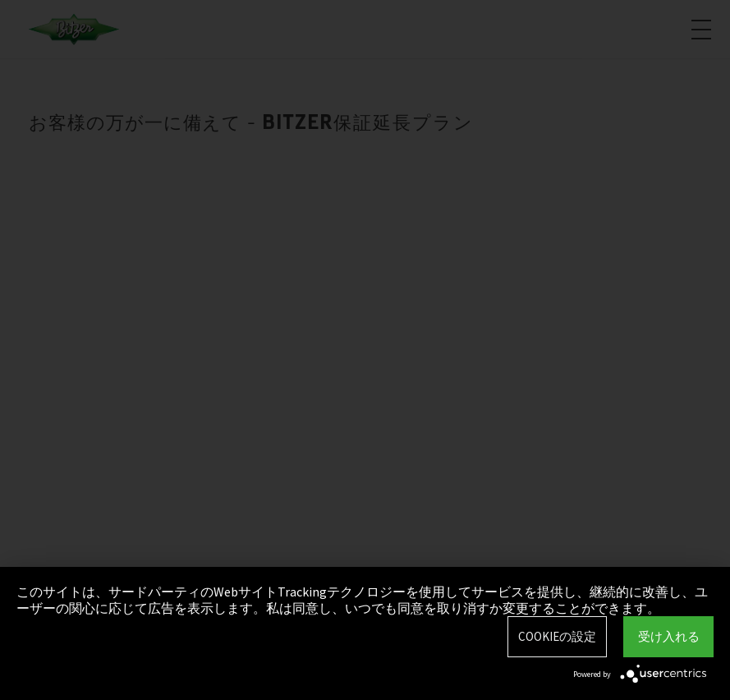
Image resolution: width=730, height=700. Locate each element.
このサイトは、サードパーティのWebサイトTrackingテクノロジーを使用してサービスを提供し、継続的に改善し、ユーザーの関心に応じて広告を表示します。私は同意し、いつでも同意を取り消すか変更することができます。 (362, 600)
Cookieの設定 (557, 636)
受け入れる (669, 636)
